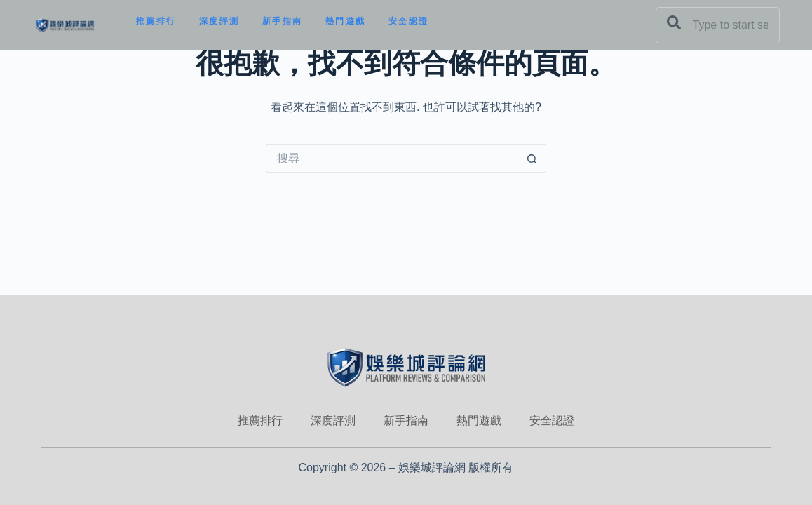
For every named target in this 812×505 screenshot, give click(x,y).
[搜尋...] (392, 159)
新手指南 (283, 21)
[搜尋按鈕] (532, 159)
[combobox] (718, 25)
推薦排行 (156, 21)
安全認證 (409, 21)
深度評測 (219, 21)
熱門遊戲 (346, 21)
